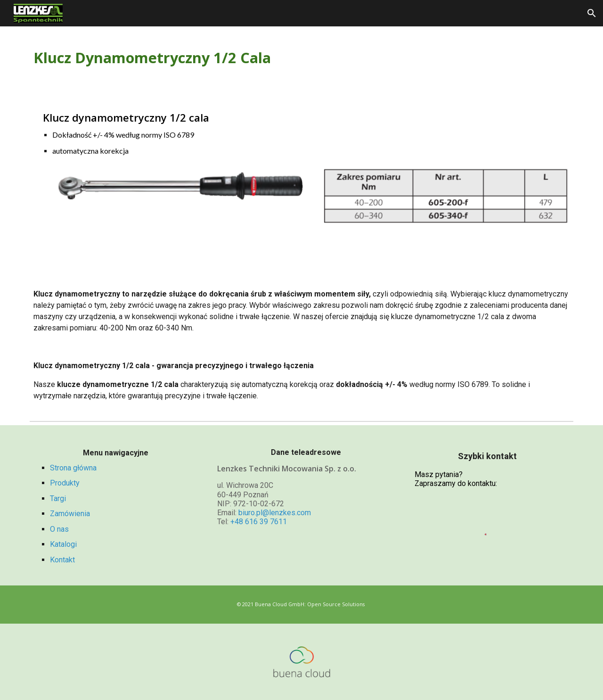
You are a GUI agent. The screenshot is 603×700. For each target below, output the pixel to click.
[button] (592, 13)
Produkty (65, 483)
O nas (59, 529)
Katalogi (63, 544)
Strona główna (73, 468)
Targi (58, 498)
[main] (301, 58)
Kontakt (62, 560)
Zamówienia (70, 514)
